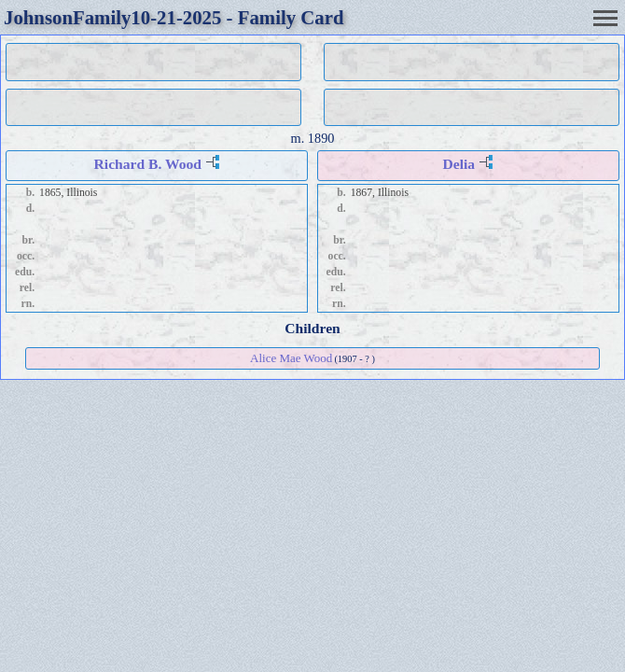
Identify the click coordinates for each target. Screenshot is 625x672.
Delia (459, 164)
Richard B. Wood (148, 164)
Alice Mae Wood (291, 358)
